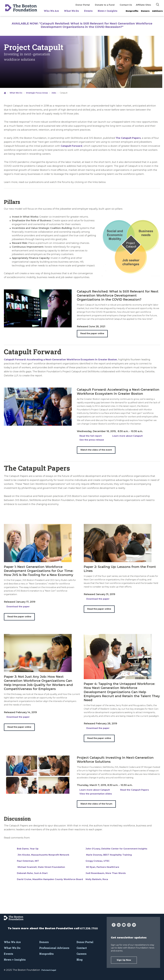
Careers (82, 954)
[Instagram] (129, 925)
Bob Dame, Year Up (28, 849)
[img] (158, 4)
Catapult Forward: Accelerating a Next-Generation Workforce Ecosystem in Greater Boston (60, 360)
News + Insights (107, 11)
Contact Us (126, 5)
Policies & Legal (49, 970)
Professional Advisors (54, 948)
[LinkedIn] (119, 925)
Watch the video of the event (96, 450)
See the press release (92, 440)
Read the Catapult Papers (135, 790)
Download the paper (18, 607)
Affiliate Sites (143, 5)
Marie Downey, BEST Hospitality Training (109, 855)
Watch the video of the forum (96, 804)
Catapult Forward (71, 146)
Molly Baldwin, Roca (97, 879)
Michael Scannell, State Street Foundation (41, 867)
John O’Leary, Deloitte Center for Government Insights (116, 849)
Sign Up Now (124, 960)
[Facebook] (114, 925)
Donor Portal (83, 5)
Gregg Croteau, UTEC (98, 861)
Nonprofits (132, 11)
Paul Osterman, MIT (28, 861)
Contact (82, 948)
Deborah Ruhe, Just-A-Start (32, 873)
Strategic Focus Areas (37, 93)
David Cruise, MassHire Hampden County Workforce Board (50, 879)
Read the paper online (92, 333)
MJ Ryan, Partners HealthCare (103, 867)
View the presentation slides (96, 794)
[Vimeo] (134, 925)
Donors (145, 11)
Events (88, 11)
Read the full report (91, 436)
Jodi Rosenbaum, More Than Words (106, 873)
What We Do (71, 11)
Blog (80, 960)
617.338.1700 (89, 928)
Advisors (157, 11)
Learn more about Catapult (127, 436)
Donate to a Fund (105, 5)
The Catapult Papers (128, 138)
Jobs (54, 93)
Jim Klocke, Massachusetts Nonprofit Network (43, 855)
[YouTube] (124, 925)
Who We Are (51, 11)
